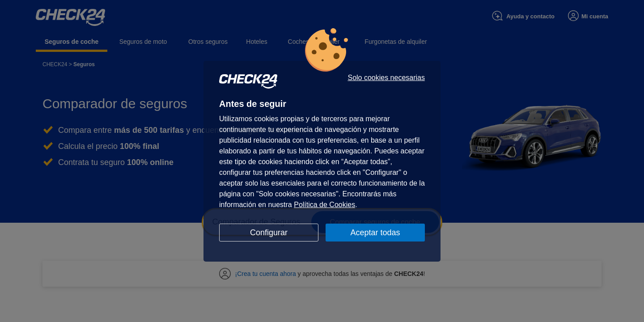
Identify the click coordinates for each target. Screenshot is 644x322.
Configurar (269, 233)
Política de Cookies (324, 205)
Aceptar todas (375, 233)
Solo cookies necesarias (386, 78)
